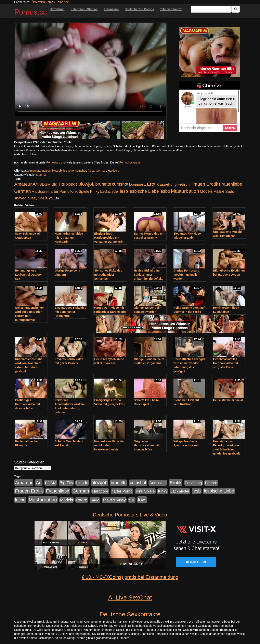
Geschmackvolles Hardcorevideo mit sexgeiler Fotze (226, 363)
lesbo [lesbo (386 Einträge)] (165, 191)
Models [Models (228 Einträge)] (206, 191)
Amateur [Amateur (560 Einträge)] (23, 184)
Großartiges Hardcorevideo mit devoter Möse (28, 404)
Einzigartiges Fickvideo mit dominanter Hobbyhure (70, 312)
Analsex (45, 171)
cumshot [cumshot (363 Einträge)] (120, 184)
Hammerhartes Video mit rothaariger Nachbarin (69, 238)
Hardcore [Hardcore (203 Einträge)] (40, 191)
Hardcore (114, 171)
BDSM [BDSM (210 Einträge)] (45, 184)
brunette (69, 171)
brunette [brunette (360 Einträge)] (103, 184)
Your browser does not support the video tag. (90, 70)
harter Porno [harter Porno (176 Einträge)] (59, 191)
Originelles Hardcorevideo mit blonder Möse (146, 445)
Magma (41, 175)
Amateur (34, 171)
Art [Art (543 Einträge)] (35, 184)
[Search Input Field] (211, 9)
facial (91, 171)
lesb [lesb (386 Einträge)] (124, 191)
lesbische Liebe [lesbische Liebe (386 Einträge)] (144, 191)
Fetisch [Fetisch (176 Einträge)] (183, 184)
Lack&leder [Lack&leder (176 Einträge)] (110, 191)
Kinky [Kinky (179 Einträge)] (95, 191)
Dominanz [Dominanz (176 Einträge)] (138, 184)
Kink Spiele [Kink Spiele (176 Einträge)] (80, 191)
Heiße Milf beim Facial (228, 400)
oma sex (63, 2)
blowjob (57, 171)
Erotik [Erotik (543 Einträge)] (153, 184)
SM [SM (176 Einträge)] (41, 198)
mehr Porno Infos (25, 154)
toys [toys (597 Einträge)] (49, 198)
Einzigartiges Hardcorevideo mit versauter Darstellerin (109, 238)
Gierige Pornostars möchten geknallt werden (186, 275)
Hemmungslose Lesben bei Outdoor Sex (28, 275)
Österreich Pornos (43, 2)
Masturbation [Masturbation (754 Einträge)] (185, 191)
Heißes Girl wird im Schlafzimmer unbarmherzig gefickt (148, 275)
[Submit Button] (236, 9)
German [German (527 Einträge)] (23, 191)
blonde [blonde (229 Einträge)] (72, 184)
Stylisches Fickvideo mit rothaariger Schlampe (108, 275)
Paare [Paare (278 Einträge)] (219, 191)
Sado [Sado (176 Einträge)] (230, 191)
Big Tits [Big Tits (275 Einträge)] (58, 184)
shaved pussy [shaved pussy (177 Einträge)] (26, 198)
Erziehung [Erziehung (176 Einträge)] (168, 184)
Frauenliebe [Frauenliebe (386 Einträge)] (231, 184)
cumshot (81, 171)
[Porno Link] (90, 130)
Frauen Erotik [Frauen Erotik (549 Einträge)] (204, 184)
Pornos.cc (30, 12)
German (101, 171)
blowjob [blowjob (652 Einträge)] (86, 184)
